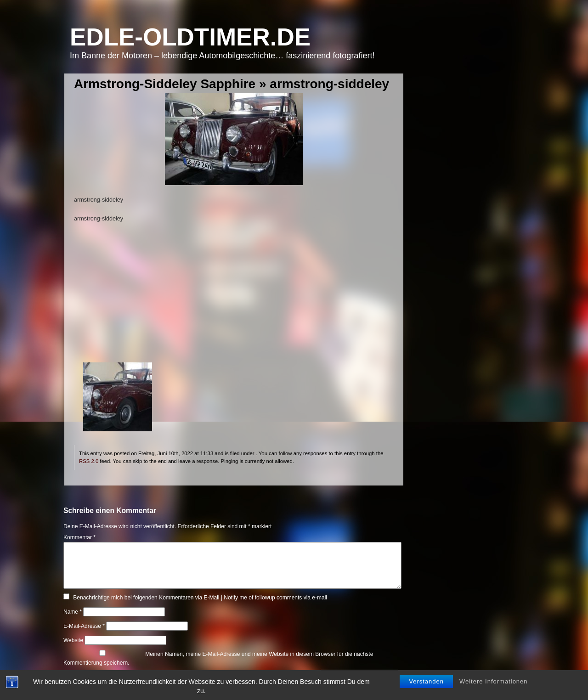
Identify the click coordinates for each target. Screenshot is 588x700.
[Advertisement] (234, 298)
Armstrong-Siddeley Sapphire (165, 84)
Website (73, 640)
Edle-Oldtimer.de (190, 37)
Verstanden (426, 683)
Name (73, 612)
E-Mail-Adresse (84, 626)
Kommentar (79, 537)
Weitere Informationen (494, 683)
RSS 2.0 (89, 461)
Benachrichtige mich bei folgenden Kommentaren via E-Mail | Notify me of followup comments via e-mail (200, 598)
